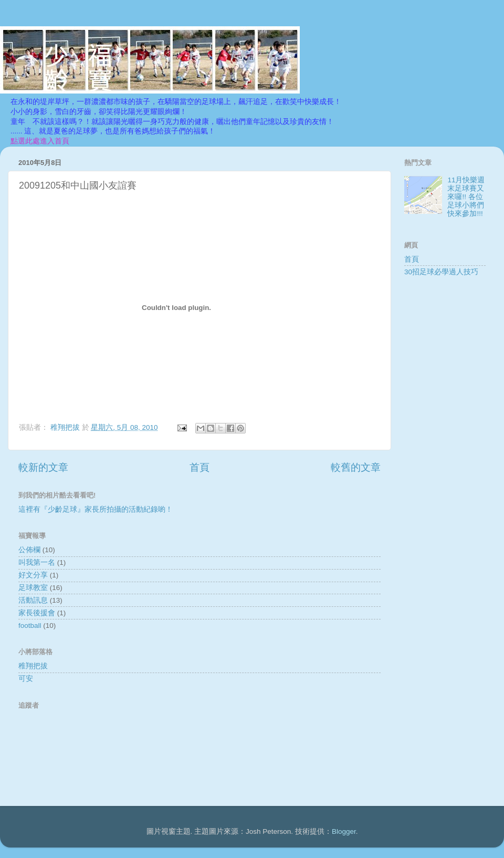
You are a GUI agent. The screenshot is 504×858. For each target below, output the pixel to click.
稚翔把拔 (33, 666)
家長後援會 (37, 613)
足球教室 (33, 588)
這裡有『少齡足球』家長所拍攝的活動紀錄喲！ (96, 509)
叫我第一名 (37, 562)
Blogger (344, 831)
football (30, 626)
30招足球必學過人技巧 (441, 272)
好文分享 (33, 575)
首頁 (199, 467)
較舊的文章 (356, 467)
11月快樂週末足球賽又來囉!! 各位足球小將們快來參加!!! (466, 197)
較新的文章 (43, 467)
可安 (26, 679)
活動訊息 (33, 600)
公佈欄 (29, 550)
